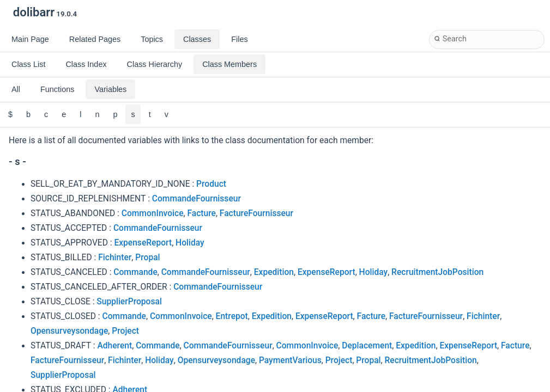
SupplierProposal (129, 302)
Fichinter (115, 258)
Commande (135, 272)
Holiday (190, 243)
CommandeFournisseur (197, 199)
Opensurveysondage (69, 331)
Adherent (114, 346)
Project (125, 331)
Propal (147, 258)
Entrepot (232, 316)
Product (211, 184)
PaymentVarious (290, 360)
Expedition (274, 272)
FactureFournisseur (256, 213)
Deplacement (367, 346)
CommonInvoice (153, 213)
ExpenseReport (143, 243)
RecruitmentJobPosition (437, 272)
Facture (201, 213)
